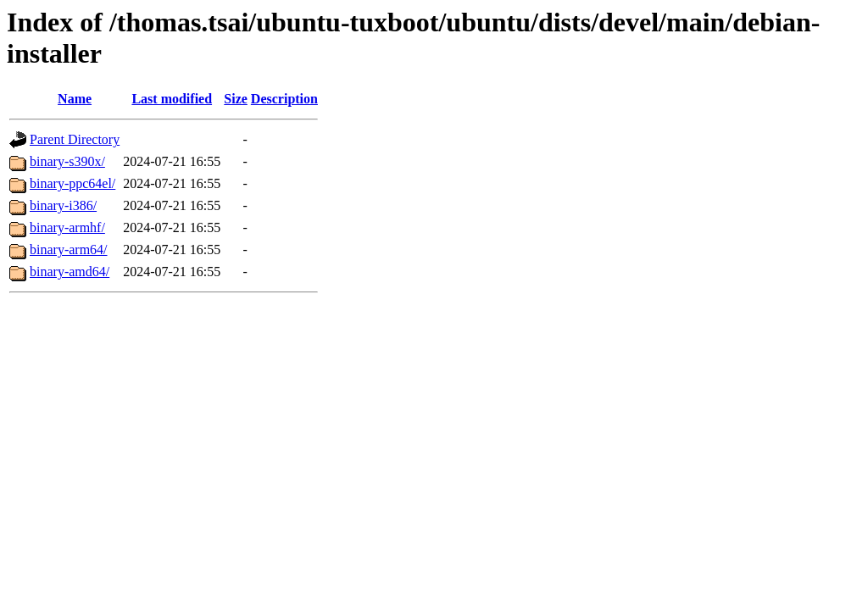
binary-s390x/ (67, 161)
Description (284, 99)
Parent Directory (75, 139)
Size (236, 99)
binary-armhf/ (67, 227)
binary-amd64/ (70, 272)
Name (75, 99)
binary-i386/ (63, 205)
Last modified (172, 99)
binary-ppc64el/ (72, 183)
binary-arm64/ (69, 250)
